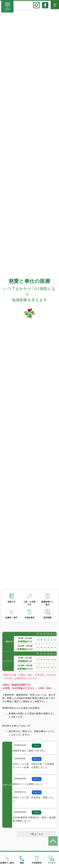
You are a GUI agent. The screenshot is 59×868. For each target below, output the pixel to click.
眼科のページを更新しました (28, 784)
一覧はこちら (36, 834)
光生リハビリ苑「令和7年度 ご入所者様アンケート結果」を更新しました (33, 766)
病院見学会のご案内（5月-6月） (30, 751)
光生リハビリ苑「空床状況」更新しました (34, 799)
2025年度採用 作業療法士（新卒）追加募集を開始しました (34, 819)
